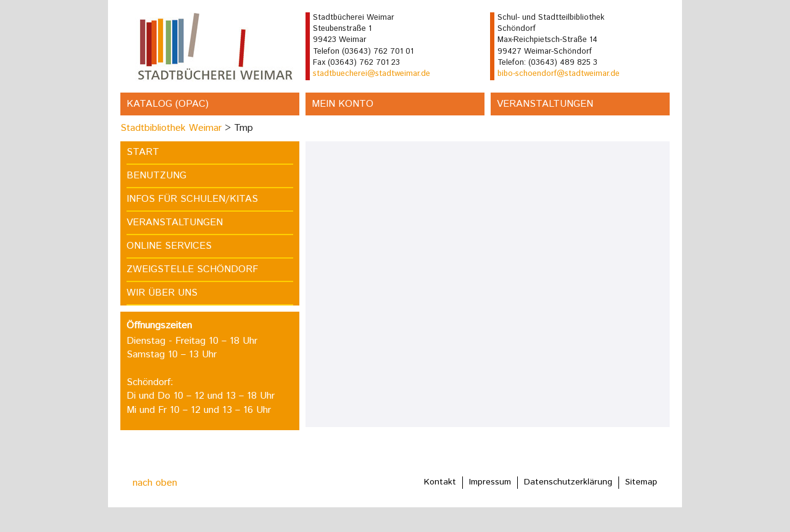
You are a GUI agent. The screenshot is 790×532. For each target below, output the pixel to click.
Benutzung (156, 176)
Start (143, 152)
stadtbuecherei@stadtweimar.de (372, 74)
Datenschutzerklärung (568, 482)
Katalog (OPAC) (168, 104)
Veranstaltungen (545, 104)
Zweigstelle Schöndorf (192, 269)
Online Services (169, 246)
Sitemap (641, 482)
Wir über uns (162, 293)
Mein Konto (343, 104)
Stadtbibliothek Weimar (171, 128)
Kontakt (440, 482)
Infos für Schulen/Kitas (192, 199)
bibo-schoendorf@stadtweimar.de (559, 74)
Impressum (490, 482)
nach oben (155, 483)
